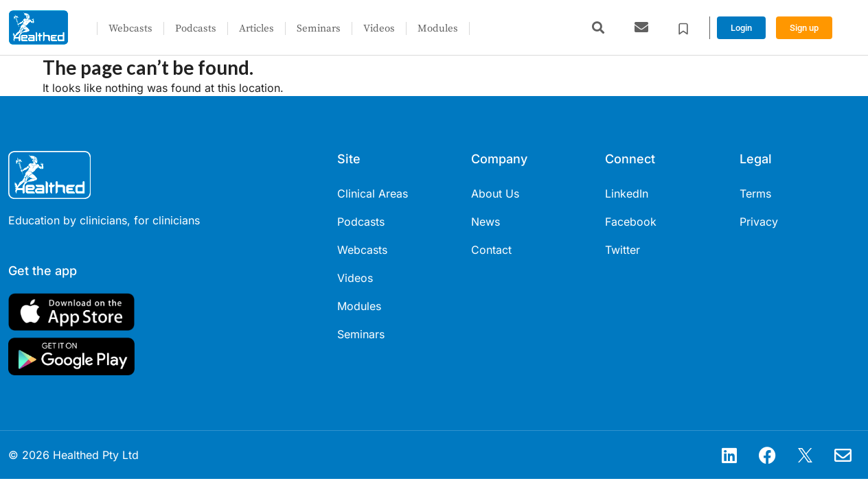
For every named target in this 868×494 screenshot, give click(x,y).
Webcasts (130, 28)
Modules (438, 28)
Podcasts (196, 28)
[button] (598, 28)
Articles (256, 28)
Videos (379, 28)
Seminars (319, 28)
